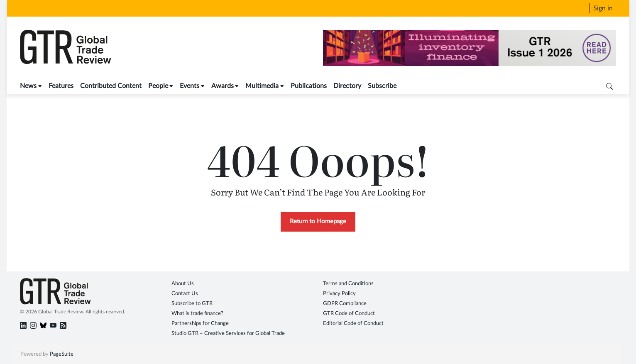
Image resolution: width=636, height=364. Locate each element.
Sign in (603, 8)
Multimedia (262, 86)
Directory (347, 86)
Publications (309, 86)
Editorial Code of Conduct (353, 324)
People (158, 86)
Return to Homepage (318, 221)
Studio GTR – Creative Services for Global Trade (228, 333)
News (28, 86)
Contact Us (185, 294)
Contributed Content (111, 86)
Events (190, 86)
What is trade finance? (197, 314)
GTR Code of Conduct (349, 314)
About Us (183, 284)
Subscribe (382, 86)
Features (61, 86)
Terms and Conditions (348, 284)
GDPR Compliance (345, 304)
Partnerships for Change (200, 324)
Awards (223, 86)
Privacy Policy (339, 294)
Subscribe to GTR (192, 304)
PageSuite (62, 354)
